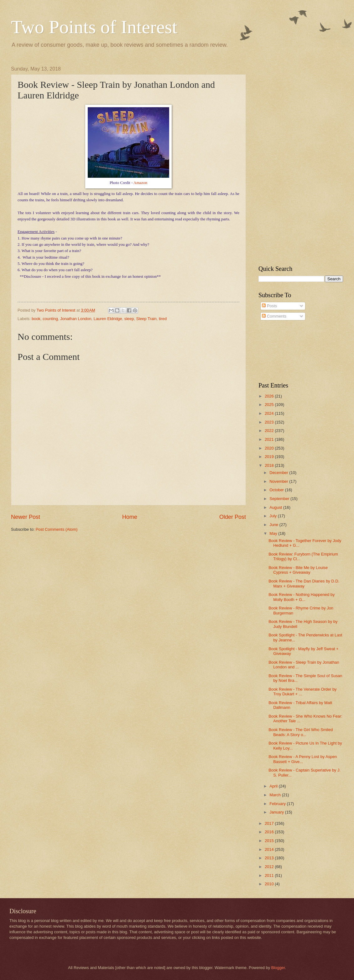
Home (130, 517)
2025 (270, 405)
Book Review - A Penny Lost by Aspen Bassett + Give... (303, 759)
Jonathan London (76, 319)
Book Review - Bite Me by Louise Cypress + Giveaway (298, 570)
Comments (274, 316)
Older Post (233, 517)
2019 (270, 457)
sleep (129, 319)
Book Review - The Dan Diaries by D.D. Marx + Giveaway (304, 583)
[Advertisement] (292, 160)
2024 (270, 413)
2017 (270, 823)
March (276, 795)
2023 (270, 422)
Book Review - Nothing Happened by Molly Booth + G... (302, 597)
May (274, 533)
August (276, 507)
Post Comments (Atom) (57, 529)
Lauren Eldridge (108, 319)
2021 (270, 439)
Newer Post (26, 517)
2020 (270, 448)
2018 (270, 465)
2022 (270, 431)
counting (50, 319)
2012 (270, 867)
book (36, 319)
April (274, 786)
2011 (270, 875)
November (279, 481)
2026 (270, 396)
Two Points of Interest (94, 27)
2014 (270, 849)
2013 (270, 858)
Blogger (278, 968)
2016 (270, 832)
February (278, 804)
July (273, 516)
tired (163, 319)
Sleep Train (146, 319)
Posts (269, 306)
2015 (270, 841)
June (274, 525)
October (277, 490)
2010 (270, 884)
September (280, 499)
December (279, 473)
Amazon (140, 183)
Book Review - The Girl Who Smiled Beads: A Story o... (301, 732)
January (277, 812)
